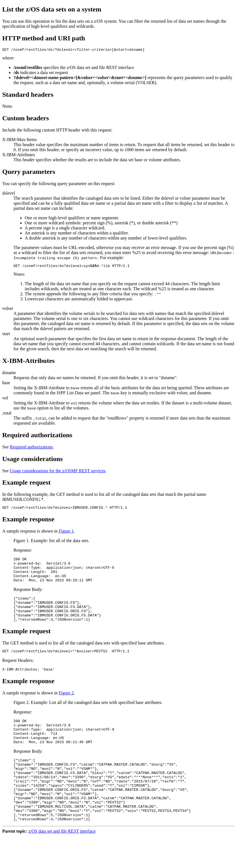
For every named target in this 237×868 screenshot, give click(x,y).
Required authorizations (31, 449)
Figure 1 (66, 534)
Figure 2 (66, 707)
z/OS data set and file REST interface (62, 863)
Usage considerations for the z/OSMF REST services (58, 472)
